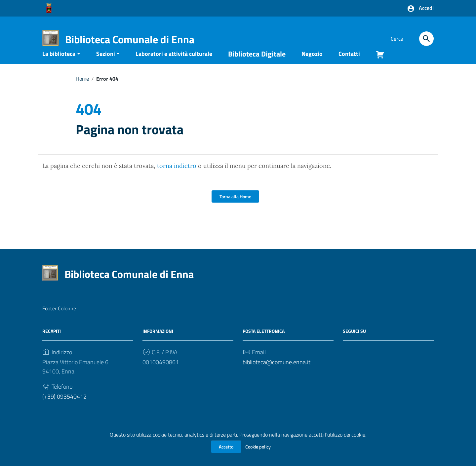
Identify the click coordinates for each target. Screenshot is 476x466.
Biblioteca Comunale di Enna (130, 39)
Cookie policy (258, 447)
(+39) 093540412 (64, 407)
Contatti (349, 64)
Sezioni (106, 64)
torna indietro (177, 176)
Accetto (226, 447)
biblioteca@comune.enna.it (277, 372)
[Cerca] (426, 39)
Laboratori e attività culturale (174, 64)
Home (82, 89)
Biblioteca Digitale (257, 64)
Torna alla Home (235, 207)
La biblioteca (59, 64)
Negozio (312, 64)
